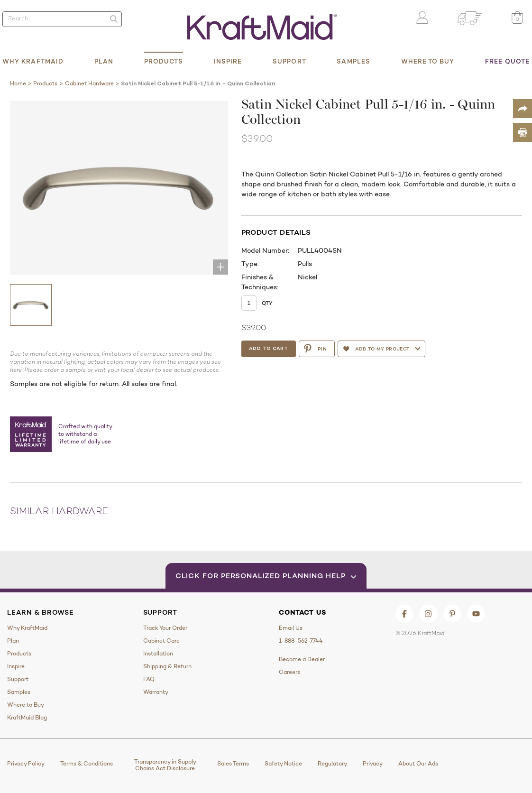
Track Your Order (165, 628)
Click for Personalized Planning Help (266, 576)
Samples (353, 61)
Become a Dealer (302, 659)
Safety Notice (283, 764)
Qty (267, 303)
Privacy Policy (26, 764)
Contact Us (302, 612)
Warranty (156, 692)
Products (164, 61)
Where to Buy (428, 61)
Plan (104, 61)
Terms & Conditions (87, 764)
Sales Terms (233, 764)
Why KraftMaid (33, 61)
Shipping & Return (167, 666)
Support (289, 61)
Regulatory (332, 764)
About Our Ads (418, 764)
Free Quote (507, 61)
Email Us (291, 628)
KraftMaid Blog (27, 718)
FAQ (149, 679)
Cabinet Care (161, 641)
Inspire (228, 61)
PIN (316, 349)
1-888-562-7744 (301, 641)
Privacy (373, 764)
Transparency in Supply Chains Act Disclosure (165, 765)
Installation (158, 654)
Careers (289, 672)
